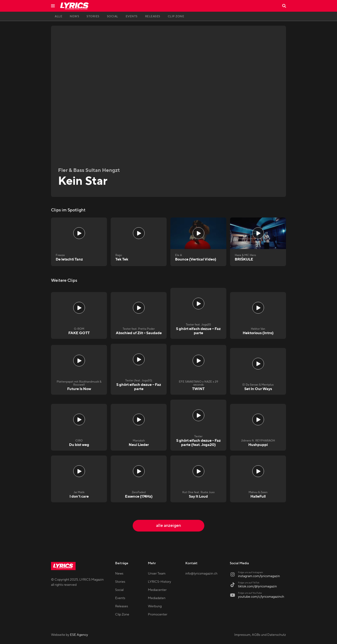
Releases (122, 606)
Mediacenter (157, 590)
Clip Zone (122, 615)
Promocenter (158, 615)
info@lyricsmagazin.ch (201, 574)
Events (120, 598)
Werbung (155, 606)
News (119, 574)
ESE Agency (79, 635)
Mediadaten (157, 598)
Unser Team (157, 574)
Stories (120, 582)
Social (119, 590)
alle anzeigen (168, 526)
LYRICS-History (159, 582)
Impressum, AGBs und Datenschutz (260, 635)
